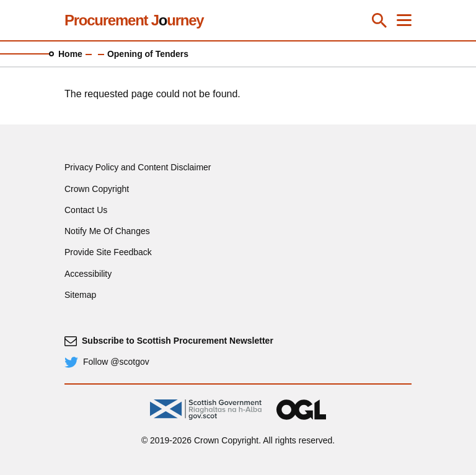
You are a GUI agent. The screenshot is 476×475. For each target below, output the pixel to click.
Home (70, 54)
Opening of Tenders (148, 54)
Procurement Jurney (134, 20)
